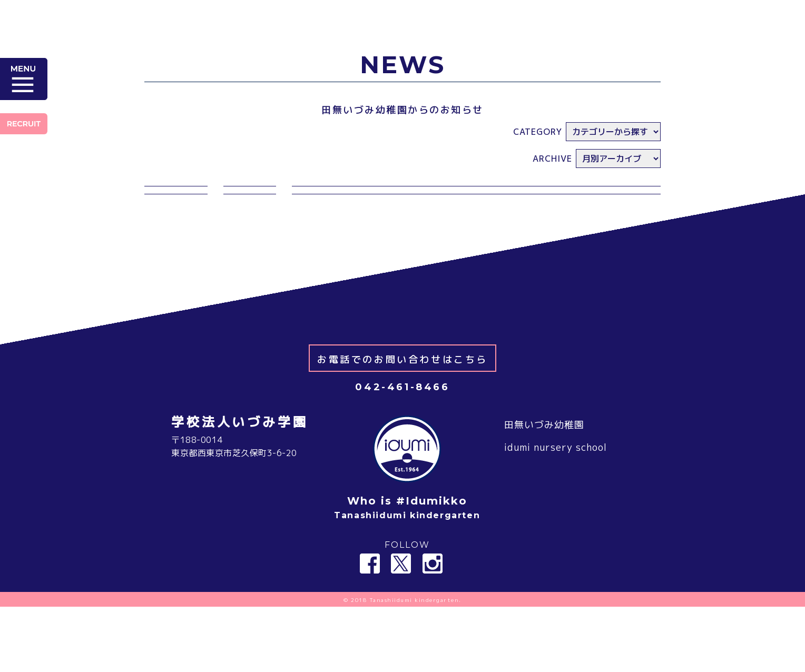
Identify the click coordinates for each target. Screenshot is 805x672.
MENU (24, 79)
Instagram (433, 629)
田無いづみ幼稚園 (544, 490)
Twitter (401, 629)
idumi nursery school (556, 513)
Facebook (370, 629)
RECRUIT (24, 124)
